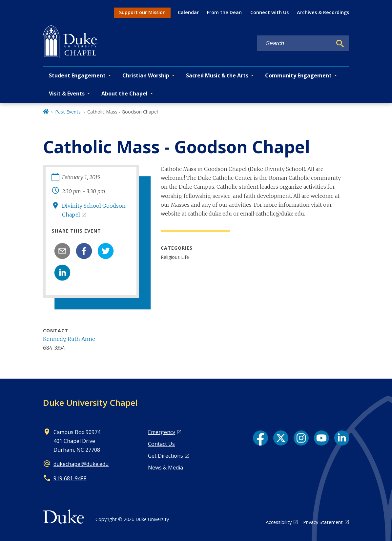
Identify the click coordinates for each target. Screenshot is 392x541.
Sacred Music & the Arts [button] (217, 75)
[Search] (340, 44)
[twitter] (106, 251)
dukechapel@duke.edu (81, 464)
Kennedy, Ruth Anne (69, 339)
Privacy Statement (323, 522)
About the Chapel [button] (124, 94)
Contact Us (161, 444)
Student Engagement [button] (77, 75)
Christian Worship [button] (146, 75)
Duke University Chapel (90, 403)
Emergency (162, 432)
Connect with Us (269, 12)
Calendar (188, 12)
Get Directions (165, 456)
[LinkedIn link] (342, 438)
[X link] (281, 438)
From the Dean (224, 12)
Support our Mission (142, 12)
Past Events (68, 112)
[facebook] (84, 251)
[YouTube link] (321, 438)
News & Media (165, 468)
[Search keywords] (295, 43)
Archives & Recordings (323, 12)
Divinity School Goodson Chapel (94, 210)
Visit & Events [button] (67, 94)
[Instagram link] (301, 438)
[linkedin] (62, 273)
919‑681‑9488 (70, 478)
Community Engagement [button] (298, 75)
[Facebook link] (260, 438)
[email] (62, 251)
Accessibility (279, 522)
